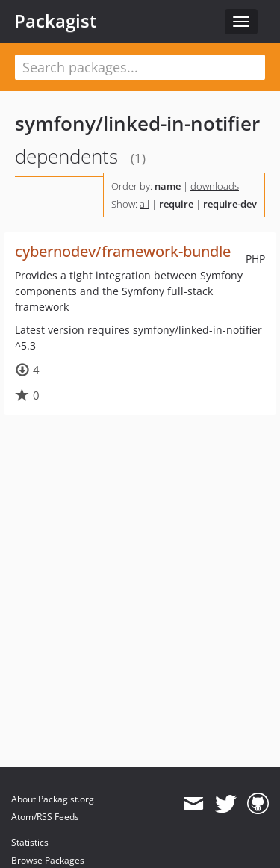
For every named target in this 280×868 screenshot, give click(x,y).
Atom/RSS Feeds (45, 817)
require (176, 204)
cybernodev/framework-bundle (123, 251)
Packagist (56, 21)
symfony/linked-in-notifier (137, 123)
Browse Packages (48, 860)
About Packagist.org (53, 799)
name (168, 186)
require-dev (230, 204)
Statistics (30, 842)
